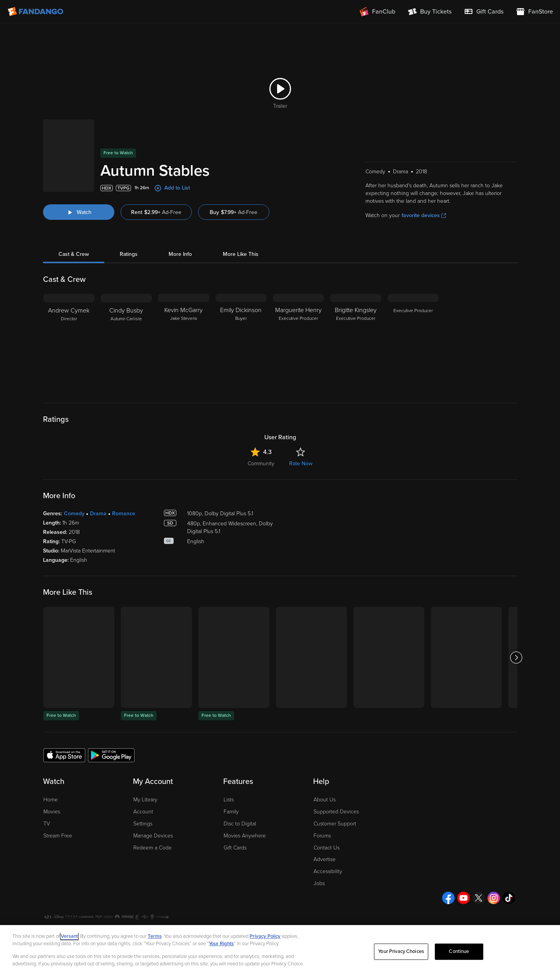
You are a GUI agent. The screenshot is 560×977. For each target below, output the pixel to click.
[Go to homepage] (36, 12)
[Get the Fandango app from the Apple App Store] (64, 755)
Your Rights (221, 944)
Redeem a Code (152, 848)
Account (143, 812)
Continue (459, 951)
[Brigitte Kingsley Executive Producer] (356, 342)
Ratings (129, 254)
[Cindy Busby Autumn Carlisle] (126, 342)
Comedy (74, 514)
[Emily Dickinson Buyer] (241, 342)
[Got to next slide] (516, 657)
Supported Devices (336, 812)
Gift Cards (235, 848)
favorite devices (424, 215)
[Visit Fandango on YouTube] (464, 898)
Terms (155, 936)
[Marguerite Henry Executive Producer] (298, 342)
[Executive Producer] (413, 342)
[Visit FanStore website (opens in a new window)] (534, 12)
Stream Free (58, 836)
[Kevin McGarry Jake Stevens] (184, 342)
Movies (52, 812)
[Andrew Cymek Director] (69, 342)
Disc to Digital (240, 824)
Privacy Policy (265, 936)
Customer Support (335, 824)
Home (51, 800)
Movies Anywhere (245, 836)
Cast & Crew (74, 254)
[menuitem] (484, 12)
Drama (98, 514)
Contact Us (327, 848)
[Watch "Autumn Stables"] (79, 212)
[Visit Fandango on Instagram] (494, 898)
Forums (322, 836)
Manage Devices (153, 836)
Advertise (325, 859)
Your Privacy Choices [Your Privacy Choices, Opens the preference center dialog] (401, 951)
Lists (229, 800)
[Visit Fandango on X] (479, 898)
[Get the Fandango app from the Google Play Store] (111, 755)
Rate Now (301, 463)
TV (47, 824)
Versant (69, 936)
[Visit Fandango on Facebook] (448, 898)
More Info (180, 254)
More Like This (241, 254)
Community (261, 463)
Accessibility (328, 871)
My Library (145, 800)
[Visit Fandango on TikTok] (509, 898)
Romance (124, 514)
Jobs (319, 883)
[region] (280, 951)
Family (231, 812)
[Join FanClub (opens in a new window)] (377, 12)
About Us (325, 800)
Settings (143, 824)
